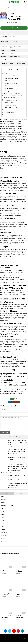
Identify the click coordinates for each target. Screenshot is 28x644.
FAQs (5, 115)
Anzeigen (8, 91)
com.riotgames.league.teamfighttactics (18, 47)
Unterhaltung (11, 482)
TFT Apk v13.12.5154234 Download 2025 (9, 10)
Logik (2, 520)
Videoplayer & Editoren (7, 508)
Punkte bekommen (11, 86)
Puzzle (3, 529)
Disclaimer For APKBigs (13, 640)
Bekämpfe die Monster (12, 83)
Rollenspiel (4, 535)
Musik (9, 463)
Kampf (3, 517)
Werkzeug (10, 448)
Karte (2, 511)
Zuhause (3, 8)
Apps (21, 496)
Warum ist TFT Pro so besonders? (13, 93)
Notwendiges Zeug (10, 88)
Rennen (3, 532)
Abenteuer (4, 502)
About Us (4, 640)
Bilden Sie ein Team (11, 81)
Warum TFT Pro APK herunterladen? (14, 110)
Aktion (3, 499)
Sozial (9, 490)
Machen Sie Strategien (11, 78)
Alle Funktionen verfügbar (12, 108)
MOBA (3, 523)
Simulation (4, 538)
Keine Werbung (10, 103)
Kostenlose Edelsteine (11, 105)
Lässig (3, 514)
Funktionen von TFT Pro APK (12, 100)
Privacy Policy (22, 640)
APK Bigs (10, 22)
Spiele (8, 8)
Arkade (3, 505)
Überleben (4, 547)
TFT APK (6, 73)
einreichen (5, 435)
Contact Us (14, 642)
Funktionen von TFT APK (11, 76)
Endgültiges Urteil (9, 113)
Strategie (12, 8)
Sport (2, 541)
